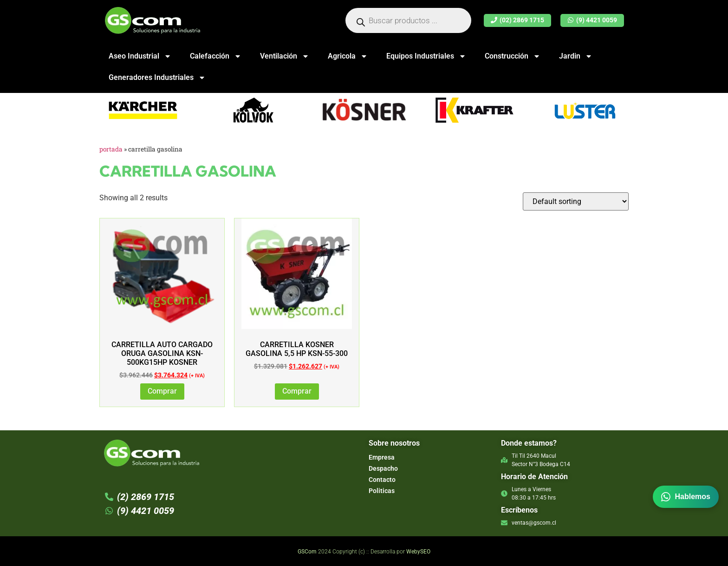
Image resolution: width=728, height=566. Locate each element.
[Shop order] (576, 201)
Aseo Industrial (140, 56)
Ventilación (285, 56)
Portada (111, 149)
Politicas (382, 491)
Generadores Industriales (157, 78)
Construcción (513, 56)
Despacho (383, 468)
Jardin (576, 56)
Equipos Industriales (426, 56)
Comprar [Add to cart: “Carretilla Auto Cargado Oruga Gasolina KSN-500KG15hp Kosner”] (162, 391)
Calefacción (216, 56)
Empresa (382, 457)
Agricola (348, 56)
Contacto (382, 480)
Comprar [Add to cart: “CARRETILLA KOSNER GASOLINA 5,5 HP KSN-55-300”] (297, 391)
